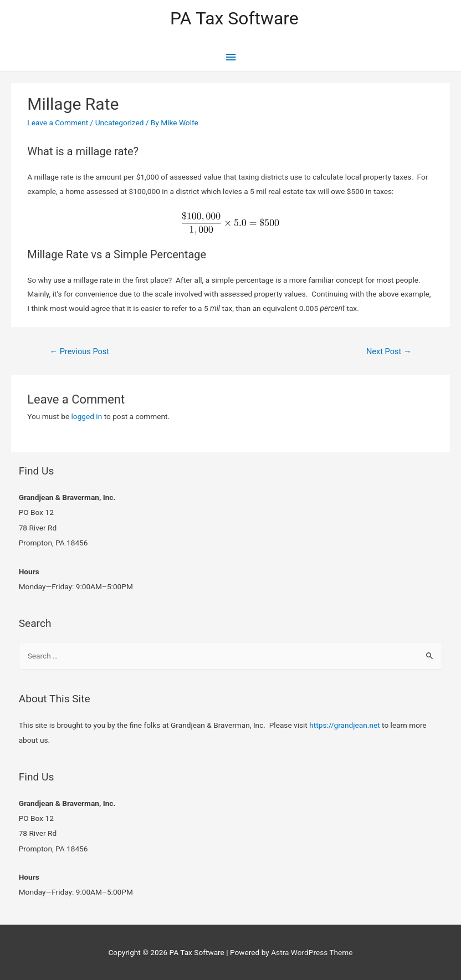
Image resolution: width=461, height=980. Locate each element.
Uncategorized (120, 122)
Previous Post (79, 351)
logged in (87, 416)
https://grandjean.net (344, 725)
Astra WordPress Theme (312, 952)
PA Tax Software (234, 18)
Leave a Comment (58, 122)
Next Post (389, 351)
